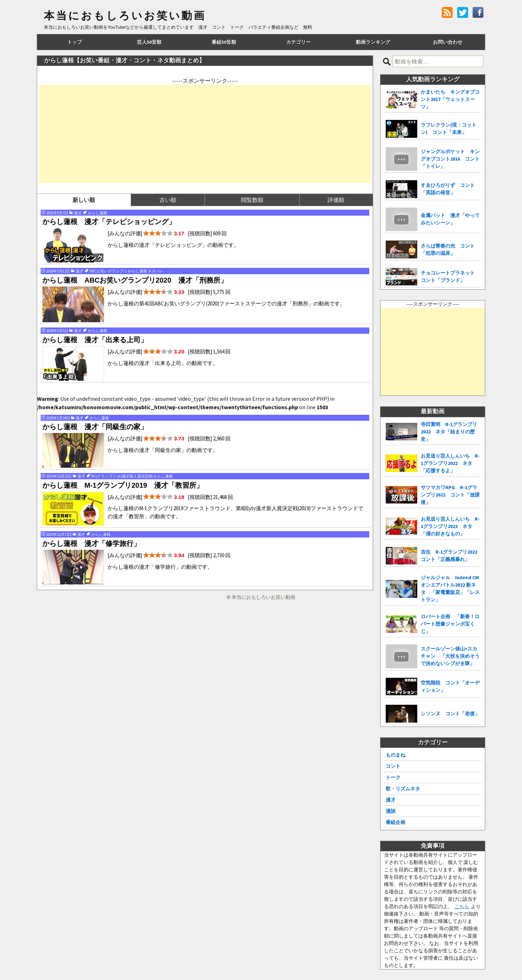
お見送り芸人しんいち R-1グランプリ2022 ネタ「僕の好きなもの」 (450, 526)
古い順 (168, 200)
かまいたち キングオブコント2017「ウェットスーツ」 (450, 99)
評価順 (336, 200)
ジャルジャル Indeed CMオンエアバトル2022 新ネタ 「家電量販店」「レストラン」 (450, 589)
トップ (75, 42)
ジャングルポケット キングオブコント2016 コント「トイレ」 (450, 159)
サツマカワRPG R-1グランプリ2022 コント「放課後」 (450, 495)
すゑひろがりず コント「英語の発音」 (448, 189)
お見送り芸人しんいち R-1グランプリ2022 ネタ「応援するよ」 (450, 463)
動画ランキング (373, 42)
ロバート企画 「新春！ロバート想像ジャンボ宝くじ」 (450, 624)
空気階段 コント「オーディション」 (450, 686)
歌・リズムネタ (403, 789)
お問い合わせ (448, 42)
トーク (393, 777)
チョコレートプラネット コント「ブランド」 (450, 276)
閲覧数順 (252, 200)
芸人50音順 (149, 42)
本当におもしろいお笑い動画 (125, 16)
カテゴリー (298, 42)
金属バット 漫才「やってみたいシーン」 (450, 219)
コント (393, 766)
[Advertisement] (205, 134)
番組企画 (396, 822)
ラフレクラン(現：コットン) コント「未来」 (449, 129)
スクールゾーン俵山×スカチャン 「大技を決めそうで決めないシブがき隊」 (450, 656)
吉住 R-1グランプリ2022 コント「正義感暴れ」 (451, 556)
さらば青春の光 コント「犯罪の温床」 (448, 249)
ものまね (396, 755)
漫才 (391, 800)
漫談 (391, 811)
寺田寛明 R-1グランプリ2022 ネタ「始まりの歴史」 (449, 432)
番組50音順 (224, 42)
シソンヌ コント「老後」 (450, 714)
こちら (462, 906)
